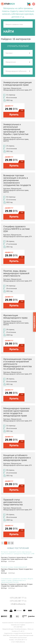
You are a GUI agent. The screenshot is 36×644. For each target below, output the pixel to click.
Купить (14, 115)
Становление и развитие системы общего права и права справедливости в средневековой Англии (17, 581)
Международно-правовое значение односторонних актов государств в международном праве (17, 412)
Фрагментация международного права (15, 317)
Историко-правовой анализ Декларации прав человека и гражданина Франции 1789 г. (18, 554)
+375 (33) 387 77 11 (18, 601)
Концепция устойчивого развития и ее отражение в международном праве (17, 458)
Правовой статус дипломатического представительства (13, 502)
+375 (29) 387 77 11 (18, 598)
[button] (30, 71)
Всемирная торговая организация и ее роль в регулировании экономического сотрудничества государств (17, 180)
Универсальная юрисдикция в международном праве (18, 84)
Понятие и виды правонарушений (14, 567)
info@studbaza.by (18, 604)
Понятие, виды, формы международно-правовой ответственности (16, 273)
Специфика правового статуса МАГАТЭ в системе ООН (17, 229)
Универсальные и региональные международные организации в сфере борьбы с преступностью (16, 129)
